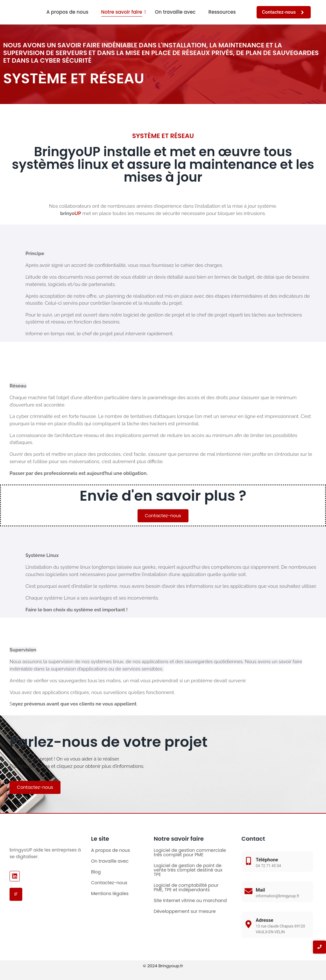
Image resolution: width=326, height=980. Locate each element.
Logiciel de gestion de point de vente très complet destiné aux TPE (188, 870)
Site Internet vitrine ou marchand (190, 900)
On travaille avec (175, 12)
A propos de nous (67, 12)
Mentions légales (110, 893)
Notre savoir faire (122, 12)
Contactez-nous (109, 883)
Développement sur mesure (185, 911)
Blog (96, 872)
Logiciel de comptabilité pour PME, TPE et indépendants (186, 887)
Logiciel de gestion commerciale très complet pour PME (190, 852)
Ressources (222, 12)
